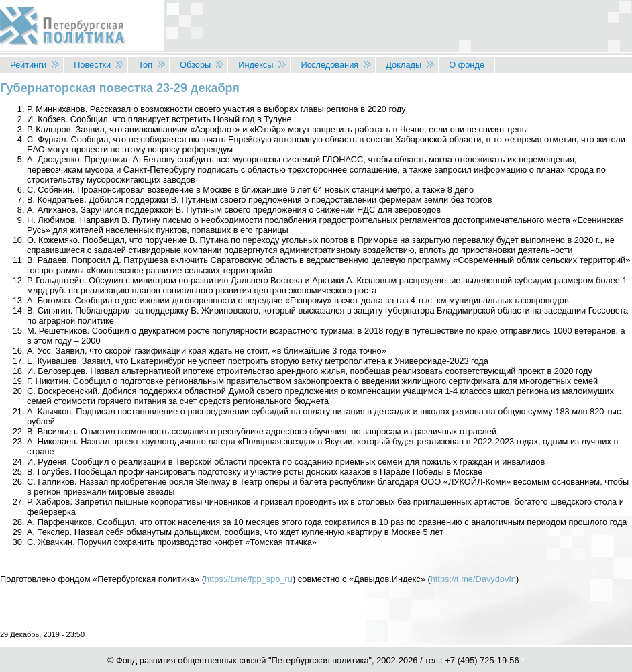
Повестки (92, 65)
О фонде (467, 65)
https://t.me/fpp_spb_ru (249, 579)
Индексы (256, 65)
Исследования (329, 65)
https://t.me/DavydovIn (473, 579)
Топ (145, 65)
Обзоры (195, 65)
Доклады (404, 65)
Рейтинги (28, 65)
